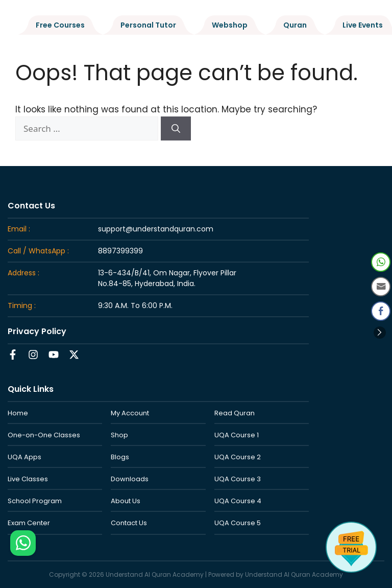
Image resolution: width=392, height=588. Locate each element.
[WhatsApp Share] (381, 262)
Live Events (363, 25)
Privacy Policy (37, 331)
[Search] (176, 129)
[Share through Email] (381, 287)
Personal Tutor (148, 25)
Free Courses (60, 25)
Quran (295, 25)
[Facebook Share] (381, 311)
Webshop (230, 25)
